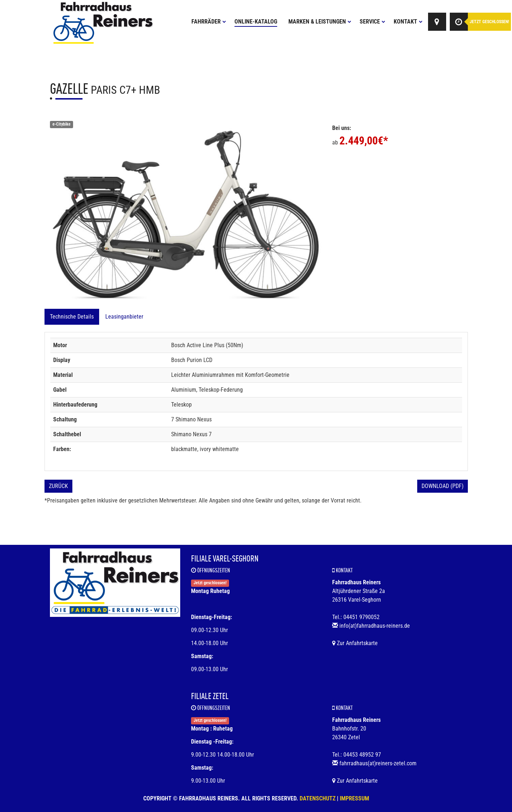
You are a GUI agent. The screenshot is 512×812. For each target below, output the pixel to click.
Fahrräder (209, 22)
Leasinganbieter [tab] (124, 317)
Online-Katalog (256, 22)
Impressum (354, 798)
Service (373, 22)
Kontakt (408, 22)
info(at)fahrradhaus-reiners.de (375, 626)
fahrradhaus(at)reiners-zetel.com (378, 763)
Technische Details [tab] (72, 317)
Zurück (58, 486)
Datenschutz (318, 798)
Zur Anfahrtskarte (355, 643)
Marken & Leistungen (320, 22)
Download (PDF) (443, 486)
